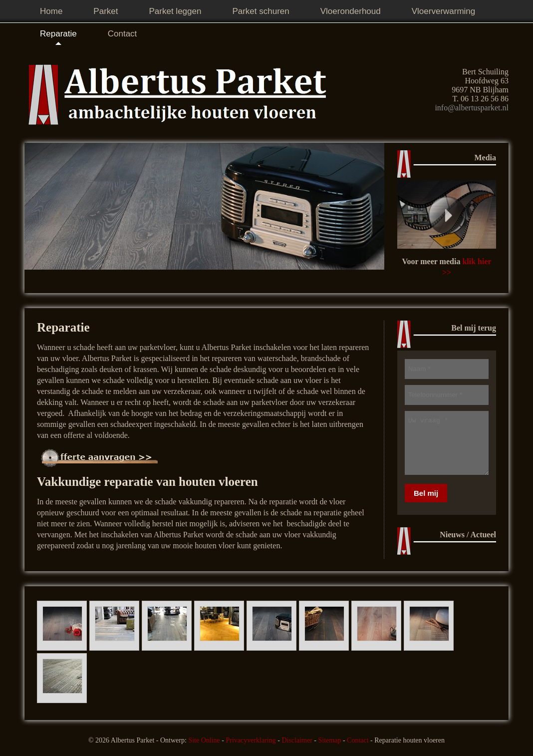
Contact (358, 740)
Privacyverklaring (251, 740)
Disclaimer (297, 740)
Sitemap (330, 740)
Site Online (204, 740)
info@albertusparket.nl (472, 108)
